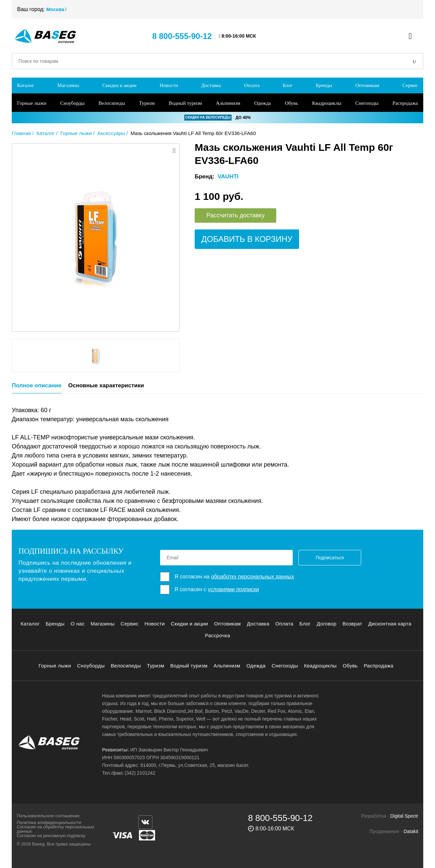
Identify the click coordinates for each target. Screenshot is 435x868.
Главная (21, 133)
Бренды (324, 85)
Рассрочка (217, 635)
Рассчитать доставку (235, 215)
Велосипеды (112, 103)
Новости (169, 85)
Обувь (292, 103)
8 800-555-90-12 (182, 36)
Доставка (211, 85)
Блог (288, 85)
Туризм (147, 103)
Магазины (68, 85)
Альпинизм (228, 103)
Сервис (410, 85)
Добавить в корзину (247, 239)
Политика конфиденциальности (49, 822)
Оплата (252, 85)
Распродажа (405, 103)
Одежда (262, 103)
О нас (78, 624)
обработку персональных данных (253, 577)
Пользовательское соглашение (48, 816)
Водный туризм (185, 103)
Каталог (26, 85)
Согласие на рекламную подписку (51, 836)
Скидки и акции (119, 85)
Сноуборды (72, 103)
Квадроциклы (327, 103)
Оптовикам (367, 85)
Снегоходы (367, 103)
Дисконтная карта (390, 624)
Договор (327, 624)
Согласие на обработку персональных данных (56, 829)
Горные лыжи (32, 103)
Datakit (411, 831)
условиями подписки (233, 589)
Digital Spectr (404, 816)
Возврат (352, 624)
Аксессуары (111, 133)
